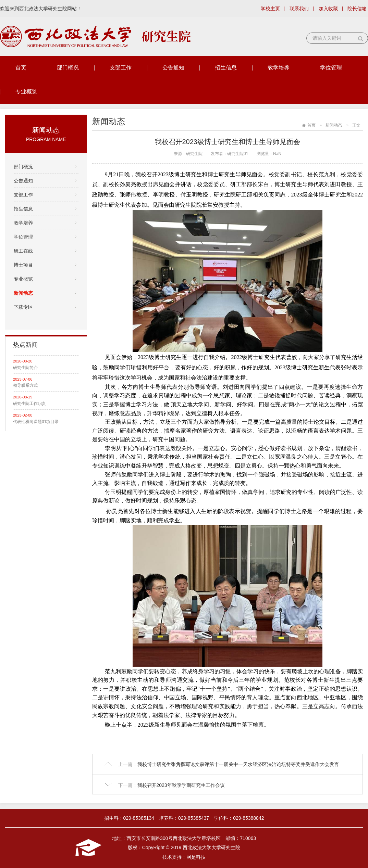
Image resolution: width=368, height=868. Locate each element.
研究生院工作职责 (29, 404)
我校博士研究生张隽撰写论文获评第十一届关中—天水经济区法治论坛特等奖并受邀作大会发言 (238, 764)
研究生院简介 (25, 368)
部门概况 (68, 68)
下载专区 (23, 307)
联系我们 (299, 9)
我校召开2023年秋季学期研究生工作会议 (181, 785)
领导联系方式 (25, 385)
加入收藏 (328, 9)
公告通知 (173, 68)
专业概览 (26, 92)
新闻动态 (23, 293)
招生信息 (226, 68)
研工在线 (23, 251)
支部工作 (121, 68)
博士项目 (23, 265)
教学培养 (279, 68)
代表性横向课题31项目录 (36, 422)
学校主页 (270, 9)
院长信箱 (357, 9)
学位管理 (331, 68)
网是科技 (196, 857)
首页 (21, 68)
